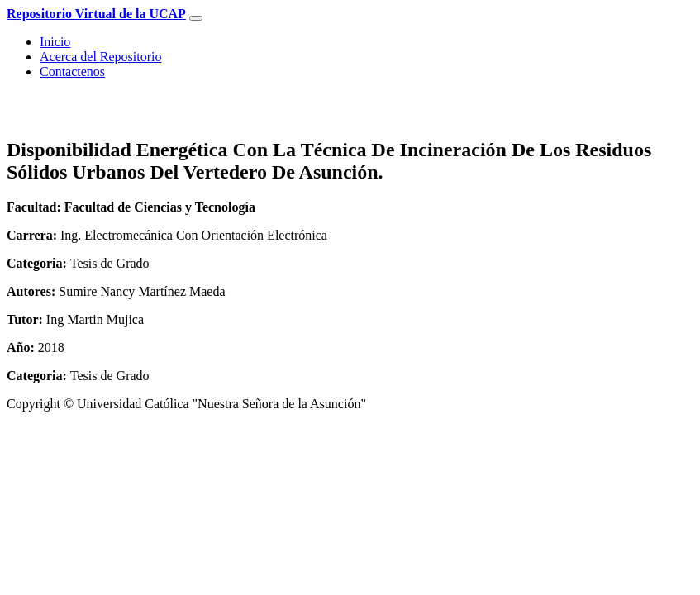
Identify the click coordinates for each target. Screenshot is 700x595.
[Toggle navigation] (196, 18)
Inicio (55, 42)
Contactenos (72, 71)
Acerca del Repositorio (101, 57)
